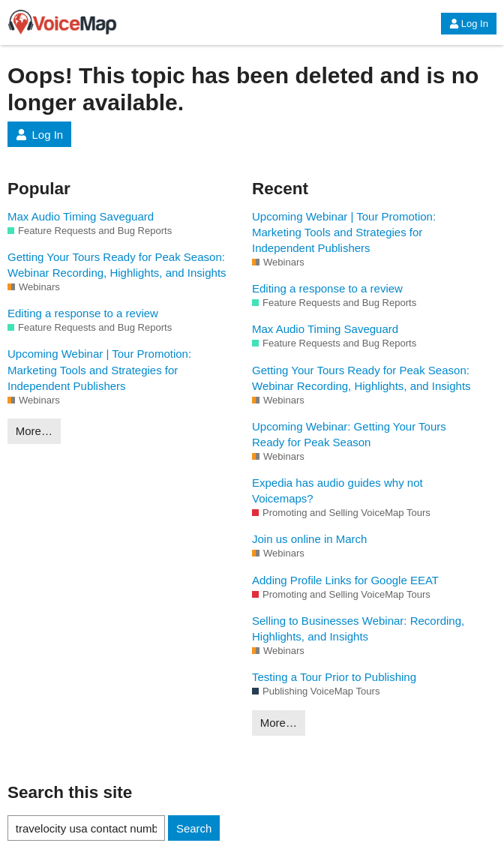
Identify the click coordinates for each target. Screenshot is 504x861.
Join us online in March (309, 539)
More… (34, 431)
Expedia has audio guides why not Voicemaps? (337, 490)
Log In (469, 24)
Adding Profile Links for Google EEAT (345, 580)
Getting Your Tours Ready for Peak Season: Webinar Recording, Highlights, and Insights (117, 265)
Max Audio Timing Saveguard (81, 216)
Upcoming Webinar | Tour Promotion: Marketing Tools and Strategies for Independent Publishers (99, 369)
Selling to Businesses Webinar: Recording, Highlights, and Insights (358, 628)
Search (194, 828)
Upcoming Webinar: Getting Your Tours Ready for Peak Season (349, 434)
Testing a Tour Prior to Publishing (334, 677)
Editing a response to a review (83, 313)
